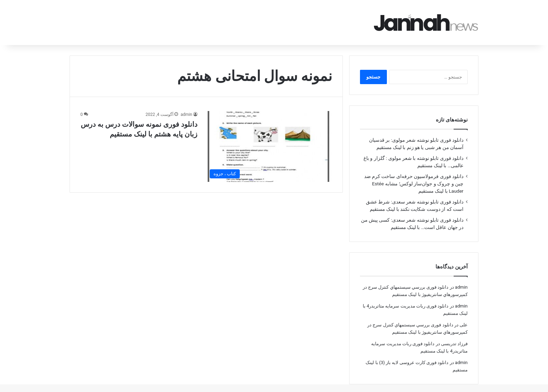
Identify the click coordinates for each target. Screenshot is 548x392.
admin (186, 105)
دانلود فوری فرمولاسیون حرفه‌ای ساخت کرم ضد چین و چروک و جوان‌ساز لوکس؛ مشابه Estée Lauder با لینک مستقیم (414, 174)
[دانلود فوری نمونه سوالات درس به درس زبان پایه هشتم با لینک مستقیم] (269, 137)
